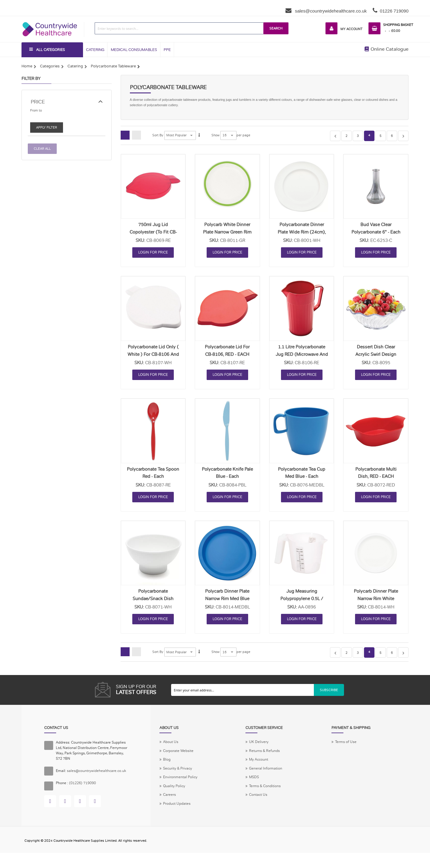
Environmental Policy (182, 784)
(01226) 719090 (85, 791)
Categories (50, 67)
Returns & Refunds (266, 756)
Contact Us (259, 803)
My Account (349, 29)
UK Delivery (259, 746)
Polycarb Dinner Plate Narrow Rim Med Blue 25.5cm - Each (227, 601)
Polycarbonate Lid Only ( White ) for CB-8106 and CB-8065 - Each (153, 357)
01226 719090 (394, 11)
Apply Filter (47, 129)
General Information (267, 774)
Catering (75, 67)
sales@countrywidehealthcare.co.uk (330, 11)
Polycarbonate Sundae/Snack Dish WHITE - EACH (153, 601)
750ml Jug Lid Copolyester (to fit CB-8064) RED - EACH (153, 235)
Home (27, 67)
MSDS (254, 784)
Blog (167, 765)
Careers (170, 803)
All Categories (53, 51)
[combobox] (177, 28)
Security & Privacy (179, 774)
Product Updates (178, 812)
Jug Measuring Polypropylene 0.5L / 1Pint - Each (302, 601)
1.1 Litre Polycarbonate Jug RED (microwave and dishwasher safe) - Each (302, 357)
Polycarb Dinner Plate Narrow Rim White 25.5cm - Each (376, 601)
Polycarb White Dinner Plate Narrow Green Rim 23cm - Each (227, 235)
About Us (172, 746)
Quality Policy (175, 793)
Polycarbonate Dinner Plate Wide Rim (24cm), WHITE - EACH (302, 235)
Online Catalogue (387, 50)
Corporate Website (180, 756)
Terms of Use (347, 746)
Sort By (158, 138)
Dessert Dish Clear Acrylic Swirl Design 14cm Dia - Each (376, 357)
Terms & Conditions (267, 793)
